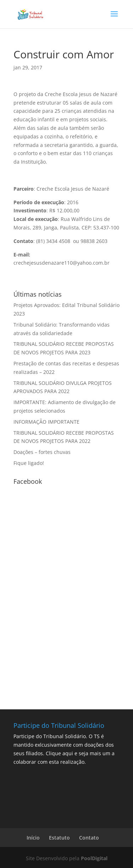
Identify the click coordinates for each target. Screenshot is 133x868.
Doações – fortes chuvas (42, 452)
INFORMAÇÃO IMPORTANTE (46, 422)
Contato (89, 838)
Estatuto (59, 838)
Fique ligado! (29, 463)
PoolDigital (94, 858)
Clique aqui (59, 753)
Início (33, 838)
